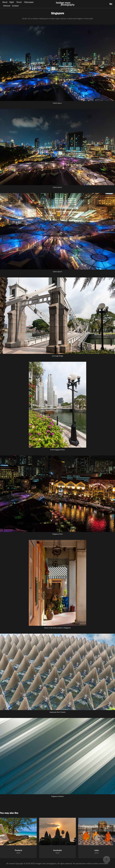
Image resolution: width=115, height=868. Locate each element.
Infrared (7, 6)
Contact (15, 6)
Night (12, 2)
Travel (19, 2)
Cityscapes (29, 2)
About (5, 2)
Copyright (19, 864)
